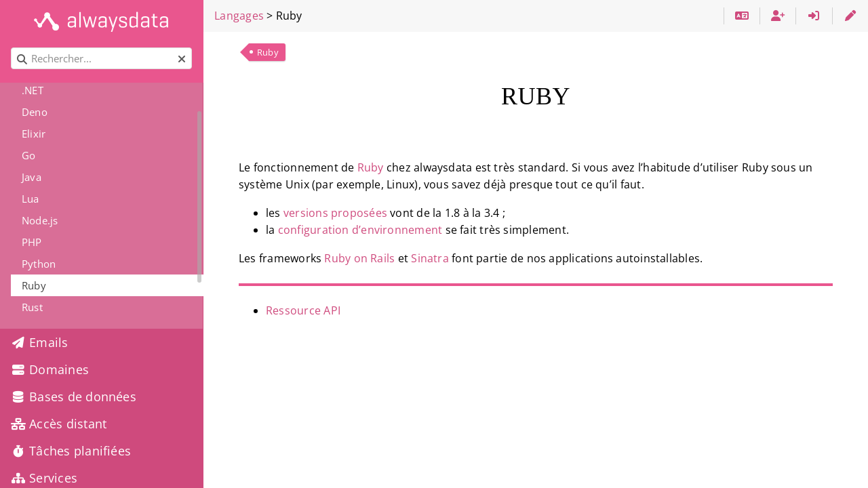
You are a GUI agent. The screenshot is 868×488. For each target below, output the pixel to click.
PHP (32, 242)
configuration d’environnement (360, 230)
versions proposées (335, 213)
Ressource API (303, 310)
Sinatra (430, 258)
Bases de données (74, 396)
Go (28, 155)
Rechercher (12, 48)
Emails (40, 342)
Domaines (50, 369)
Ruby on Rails (359, 258)
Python (39, 264)
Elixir (34, 134)
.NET (33, 90)
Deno (35, 112)
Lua (31, 199)
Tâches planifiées (71, 451)
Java (32, 177)
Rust (32, 307)
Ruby (268, 52)
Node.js (40, 220)
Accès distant (59, 424)
